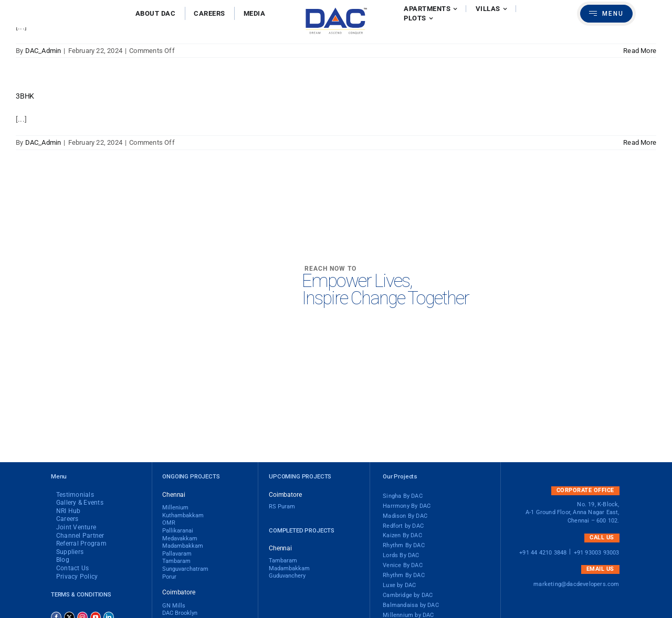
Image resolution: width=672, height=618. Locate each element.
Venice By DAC (403, 566)
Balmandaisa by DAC (411, 605)
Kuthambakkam (183, 516)
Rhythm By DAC (404, 546)
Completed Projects (302, 530)
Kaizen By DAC (402, 536)
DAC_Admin (43, 51)
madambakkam (183, 546)
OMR (169, 523)
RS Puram (282, 507)
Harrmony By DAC (407, 506)
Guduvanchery (287, 576)
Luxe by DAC (399, 585)
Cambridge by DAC (408, 595)
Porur (169, 577)
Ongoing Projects (191, 476)
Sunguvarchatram (185, 569)
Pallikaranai (178, 531)
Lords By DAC (401, 556)
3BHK (25, 96)
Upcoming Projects (300, 476)
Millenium (175, 508)
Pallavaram (177, 554)
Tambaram (176, 561)
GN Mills (174, 606)
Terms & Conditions (81, 594)
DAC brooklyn (180, 613)
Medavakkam (180, 539)
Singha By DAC (403, 496)
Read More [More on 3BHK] (640, 142)
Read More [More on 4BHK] (640, 51)
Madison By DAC (405, 516)
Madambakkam (289, 569)
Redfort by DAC (403, 526)
